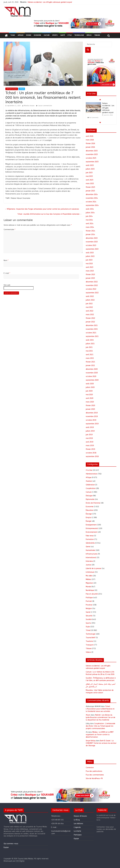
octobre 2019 (91, 420)
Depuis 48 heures (80, 816)
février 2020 (90, 406)
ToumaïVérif (91, 638)
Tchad (13, 35)
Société (89, 619)
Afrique (21, 35)
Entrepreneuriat (92, 528)
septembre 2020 (92, 380)
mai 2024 (89, 220)
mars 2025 (90, 184)
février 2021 (90, 362)
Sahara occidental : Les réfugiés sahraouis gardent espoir (50, 2)
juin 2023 (89, 260)
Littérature (90, 572)
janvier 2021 (90, 366)
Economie (37, 35)
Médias (88, 579)
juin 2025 (89, 173)
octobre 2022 (91, 289)
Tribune (97, 35)
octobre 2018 (91, 453)
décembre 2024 (92, 194)
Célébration (90, 485)
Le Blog (77, 820)
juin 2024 (89, 216)
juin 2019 (89, 435)
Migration (89, 583)
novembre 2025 (92, 154)
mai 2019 (89, 438)
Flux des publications (94, 771)
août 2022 (90, 296)
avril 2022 (90, 311)
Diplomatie (90, 499)
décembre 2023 (92, 238)
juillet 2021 (90, 344)
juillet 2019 (90, 431)
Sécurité (89, 616)
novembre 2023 (92, 242)
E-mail (7, 273)
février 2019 (90, 449)
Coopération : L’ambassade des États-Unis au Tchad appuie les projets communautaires (100, 726)
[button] (74, 23)
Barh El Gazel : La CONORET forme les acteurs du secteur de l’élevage (101, 743)
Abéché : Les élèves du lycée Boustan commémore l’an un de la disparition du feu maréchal (100, 717)
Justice (88, 565)
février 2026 (90, 144)
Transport (90, 645)
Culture (47, 35)
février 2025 (90, 187)
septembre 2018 (92, 456)
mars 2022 (90, 315)
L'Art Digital (20, 861)
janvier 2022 (90, 322)
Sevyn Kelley (91, 741)
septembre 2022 (92, 293)
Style (69, 35)
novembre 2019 (92, 416)
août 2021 (90, 340)
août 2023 (90, 253)
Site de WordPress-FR (94, 778)
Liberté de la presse (93, 568)
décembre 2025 (92, 151)
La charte (77, 831)
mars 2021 (90, 358)
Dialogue (89, 496)
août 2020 (90, 384)
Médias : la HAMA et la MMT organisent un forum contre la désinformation (100, 735)
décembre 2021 (92, 325)
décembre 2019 (92, 413)
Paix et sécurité (92, 594)
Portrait (89, 601)
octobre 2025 (91, 158)
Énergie (89, 521)
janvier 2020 (90, 409)
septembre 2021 (92, 336)
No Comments (94, 118)
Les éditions (78, 824)
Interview (89, 561)
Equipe (6, 847)
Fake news (90, 536)
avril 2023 (90, 267)
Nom (6, 260)
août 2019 (90, 427)
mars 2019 (90, 446)
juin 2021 (89, 347)
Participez (78, 835)
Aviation (89, 481)
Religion (89, 609)
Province (89, 605)
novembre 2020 (92, 373)
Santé (63, 35)
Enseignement (91, 525)
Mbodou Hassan (29, 106)
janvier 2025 (90, 191)
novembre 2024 (92, 198)
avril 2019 (90, 442)
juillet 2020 (90, 387)
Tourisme (89, 641)
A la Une (89, 470)
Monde (29, 35)
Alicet (88, 715)
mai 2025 (89, 176)
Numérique (90, 590)
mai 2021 (89, 351)
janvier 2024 (90, 234)
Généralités (90, 543)
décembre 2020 (92, 369)
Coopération (91, 488)
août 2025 (90, 165)
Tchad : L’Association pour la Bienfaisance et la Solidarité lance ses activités (100, 709)
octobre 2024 (91, 202)
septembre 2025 (92, 162)
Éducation (90, 510)
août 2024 (90, 209)
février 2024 (90, 231)
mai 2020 (89, 395)
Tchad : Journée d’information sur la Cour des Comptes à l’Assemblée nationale (50, 214)
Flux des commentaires (95, 775)
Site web (7, 285)
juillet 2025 (90, 169)
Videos (88, 652)
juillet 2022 (90, 300)
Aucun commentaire (44, 106)
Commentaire (9, 230)
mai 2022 (89, 307)
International (91, 558)
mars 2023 (90, 271)
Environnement (92, 532)
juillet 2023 (90, 256)
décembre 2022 (92, 282)
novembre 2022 (92, 285)
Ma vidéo (89, 576)
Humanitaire (90, 550)
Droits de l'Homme (93, 503)
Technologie (79, 35)
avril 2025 (90, 180)
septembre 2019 (92, 424)
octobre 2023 (91, 245)
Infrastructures (12, 89)
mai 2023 (89, 264)
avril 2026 (90, 136)
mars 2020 (90, 402)
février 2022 (90, 318)
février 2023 (90, 275)
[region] (74, 23)
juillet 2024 (90, 213)
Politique (89, 598)
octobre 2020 (91, 376)
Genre (88, 547)
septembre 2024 (92, 205)
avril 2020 (90, 398)
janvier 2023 (90, 278)
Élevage (89, 514)
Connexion (90, 768)
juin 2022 (89, 304)
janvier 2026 (90, 147)
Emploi (89, 35)
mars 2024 (90, 227)
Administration (92, 474)
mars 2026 (90, 140)
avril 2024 (90, 224)
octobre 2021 (91, 333)
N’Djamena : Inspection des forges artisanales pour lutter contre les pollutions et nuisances (42, 209)
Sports (55, 35)
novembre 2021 (92, 329)
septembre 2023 (92, 249)
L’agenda (77, 827)
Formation (90, 539)
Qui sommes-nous (11, 844)
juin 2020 (89, 391)
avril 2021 (90, 355)
